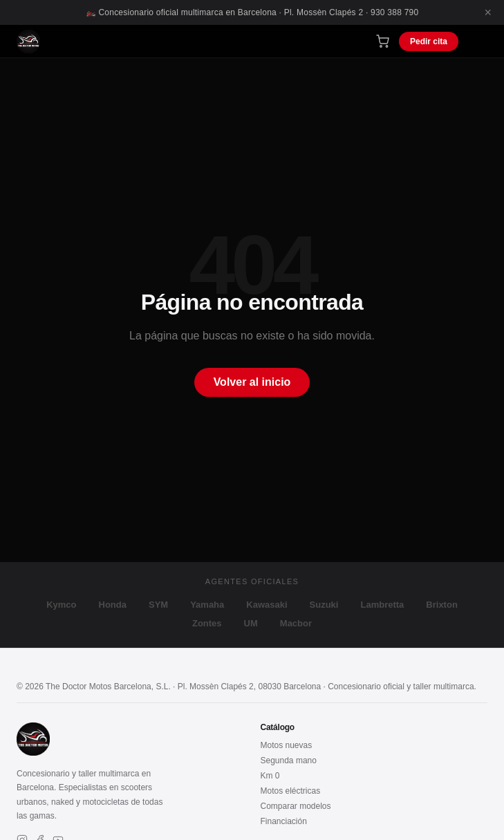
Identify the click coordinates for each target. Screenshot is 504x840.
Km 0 (270, 776)
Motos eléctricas (291, 791)
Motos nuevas (287, 745)
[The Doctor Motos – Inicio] (28, 41)
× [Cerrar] (488, 12)
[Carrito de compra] (383, 41)
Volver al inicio (252, 382)
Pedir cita (429, 41)
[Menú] (478, 41)
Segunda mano (289, 760)
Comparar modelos (296, 806)
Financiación (284, 821)
